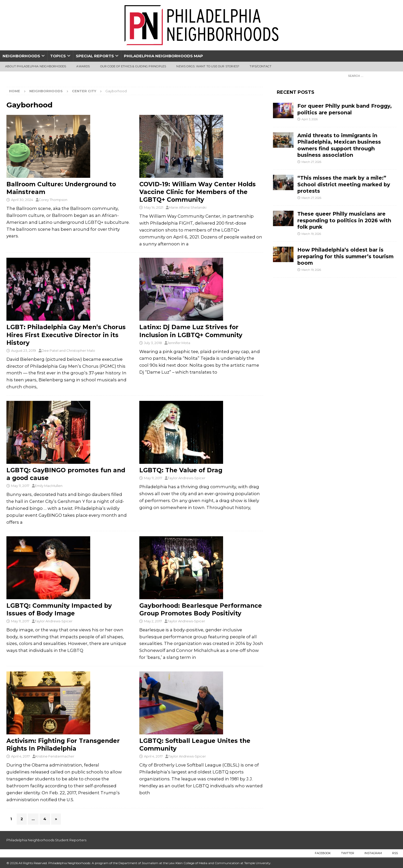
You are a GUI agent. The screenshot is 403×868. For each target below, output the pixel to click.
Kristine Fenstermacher (55, 756)
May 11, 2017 (20, 486)
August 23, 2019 (24, 350)
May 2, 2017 (153, 621)
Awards (83, 66)
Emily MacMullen (49, 486)
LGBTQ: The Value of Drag (181, 470)
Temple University (257, 863)
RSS (395, 853)
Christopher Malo (81, 350)
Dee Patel (50, 350)
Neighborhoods (21, 56)
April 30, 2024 (22, 200)
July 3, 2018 (153, 343)
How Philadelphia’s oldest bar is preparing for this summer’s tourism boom (345, 256)
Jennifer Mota (179, 343)
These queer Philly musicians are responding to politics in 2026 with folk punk (344, 220)
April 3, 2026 (310, 119)
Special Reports (95, 56)
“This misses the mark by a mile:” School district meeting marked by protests (344, 184)
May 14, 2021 (154, 207)
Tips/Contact (260, 66)
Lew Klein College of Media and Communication (204, 863)
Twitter (348, 853)
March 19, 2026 (311, 234)
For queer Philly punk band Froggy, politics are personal (345, 109)
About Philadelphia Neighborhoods (36, 66)
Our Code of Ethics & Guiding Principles (133, 66)
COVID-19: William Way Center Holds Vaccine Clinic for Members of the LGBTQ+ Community (198, 192)
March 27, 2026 (311, 162)
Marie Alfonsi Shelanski (187, 207)
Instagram (373, 853)
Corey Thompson (53, 200)
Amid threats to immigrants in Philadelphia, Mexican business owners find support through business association (339, 145)
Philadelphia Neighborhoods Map (163, 56)
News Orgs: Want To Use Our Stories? (208, 66)
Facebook (323, 853)
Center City (84, 91)
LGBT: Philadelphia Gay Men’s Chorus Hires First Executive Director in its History (66, 335)
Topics (58, 56)
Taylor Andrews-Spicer (186, 478)
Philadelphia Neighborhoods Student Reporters (46, 840)
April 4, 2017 (20, 756)
